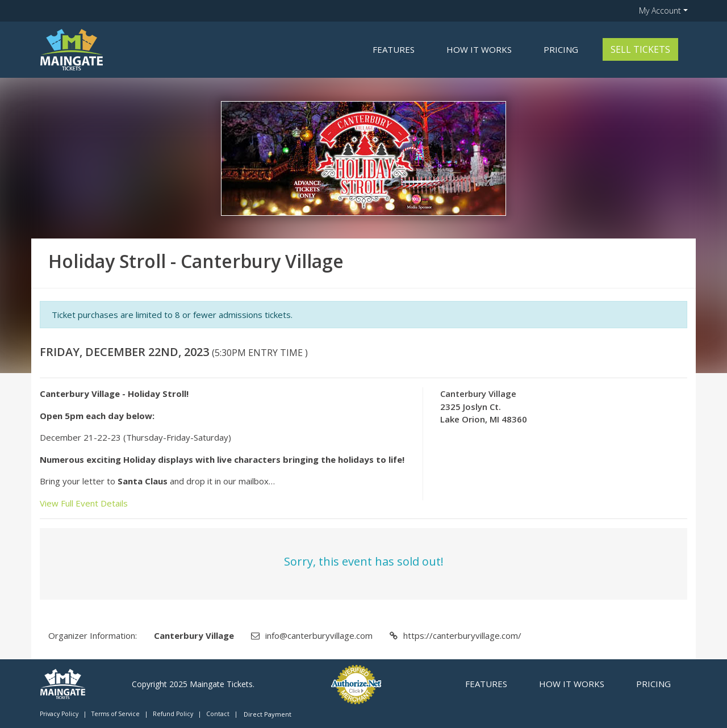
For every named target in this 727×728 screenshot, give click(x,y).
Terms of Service (116, 714)
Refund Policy (173, 714)
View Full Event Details (84, 503)
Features (394, 49)
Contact (218, 714)
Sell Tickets (640, 49)
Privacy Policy (59, 714)
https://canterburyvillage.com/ (462, 635)
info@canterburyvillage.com (319, 635)
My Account (660, 11)
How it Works (479, 49)
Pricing (561, 49)
